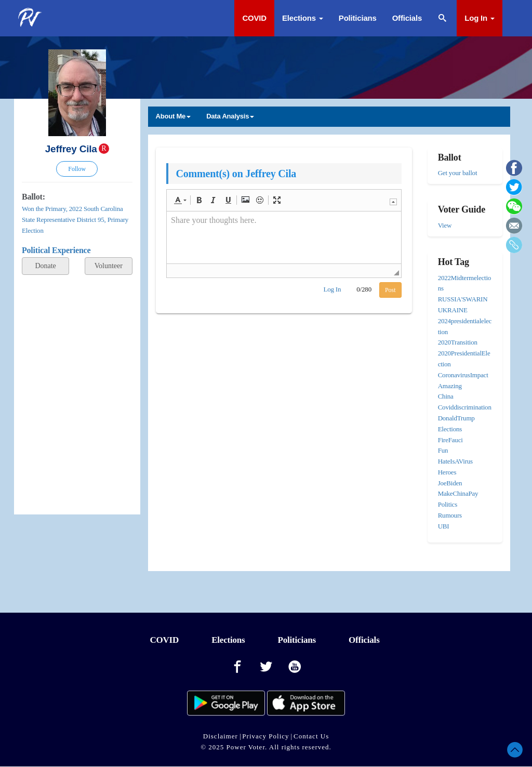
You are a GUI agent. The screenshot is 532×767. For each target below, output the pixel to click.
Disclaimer (221, 736)
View (445, 225)
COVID (254, 18)
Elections (303, 18)
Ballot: (34, 197)
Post (390, 290)
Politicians (358, 18)
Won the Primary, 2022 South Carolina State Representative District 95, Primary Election (75, 220)
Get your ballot (458, 173)
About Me (174, 116)
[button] (180, 200)
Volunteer (109, 266)
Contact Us (311, 736)
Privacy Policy (265, 736)
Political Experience (56, 250)
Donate (45, 266)
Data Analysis (230, 116)
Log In (480, 18)
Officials (407, 18)
